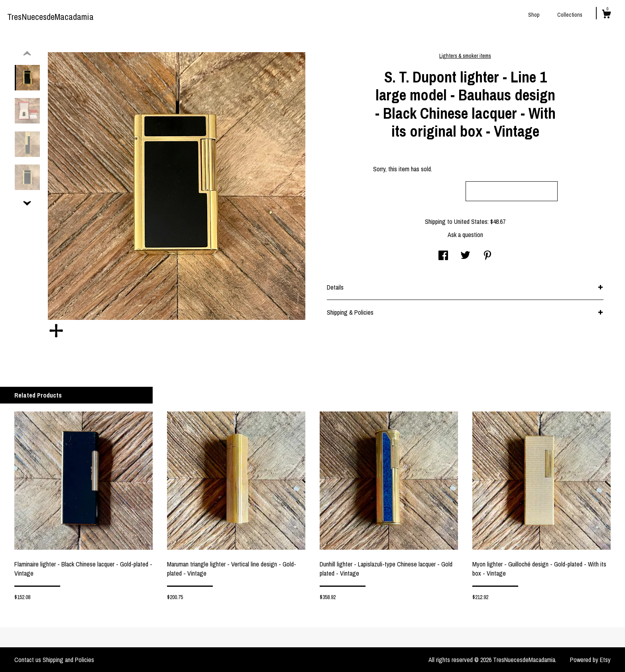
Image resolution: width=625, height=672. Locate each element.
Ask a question (465, 235)
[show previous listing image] (27, 54)
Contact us (28, 660)
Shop (534, 15)
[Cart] (606, 15)
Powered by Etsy (590, 660)
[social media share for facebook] (443, 256)
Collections (570, 15)
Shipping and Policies (68, 660)
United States (471, 221)
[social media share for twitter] (465, 256)
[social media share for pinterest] (487, 256)
